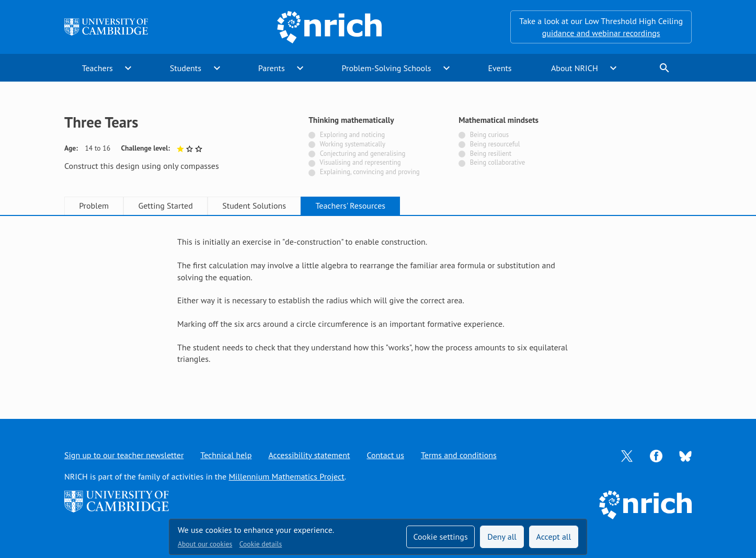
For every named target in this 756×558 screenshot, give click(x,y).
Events (500, 68)
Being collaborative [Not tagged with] (498, 162)
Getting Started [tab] (165, 206)
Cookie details (261, 544)
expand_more (128, 68)
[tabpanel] (378, 306)
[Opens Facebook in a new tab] (656, 455)
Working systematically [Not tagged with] (352, 144)
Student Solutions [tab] (254, 206)
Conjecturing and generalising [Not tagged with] (363, 153)
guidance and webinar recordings (601, 33)
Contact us (385, 455)
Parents (272, 68)
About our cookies (205, 544)
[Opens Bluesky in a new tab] (685, 455)
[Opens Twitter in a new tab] (627, 455)
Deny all (502, 537)
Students (186, 68)
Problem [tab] (94, 206)
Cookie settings (440, 537)
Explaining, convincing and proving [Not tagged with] (370, 172)
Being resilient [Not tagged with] (491, 153)
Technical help (226, 455)
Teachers (98, 68)
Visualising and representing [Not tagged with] (360, 162)
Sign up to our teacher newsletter (124, 455)
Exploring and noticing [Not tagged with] (352, 135)
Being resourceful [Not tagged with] (495, 144)
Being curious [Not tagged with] (489, 135)
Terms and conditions (459, 455)
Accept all (554, 537)
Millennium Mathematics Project (286, 476)
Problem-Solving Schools (387, 68)
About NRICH (575, 68)
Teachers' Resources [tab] (350, 206)
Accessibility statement (309, 455)
